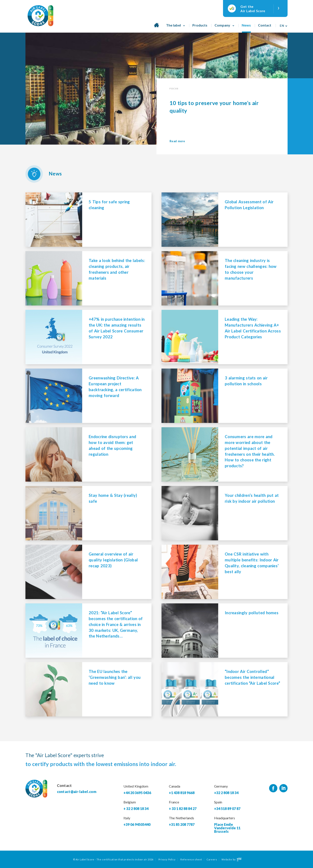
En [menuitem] (282, 26)
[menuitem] (282, 24)
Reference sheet (191, 859)
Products (200, 25)
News (246, 25)
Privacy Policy (167, 859)
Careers (212, 859)
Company (222, 25)
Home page (156, 27)
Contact (265, 25)
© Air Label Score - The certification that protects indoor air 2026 (113, 859)
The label (173, 25)
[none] (282, 24)
